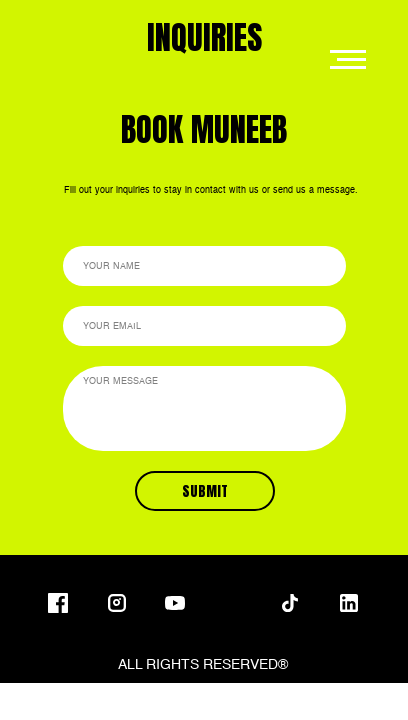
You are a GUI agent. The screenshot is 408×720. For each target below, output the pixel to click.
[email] (204, 326)
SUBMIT (205, 491)
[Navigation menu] (348, 60)
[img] (232, 603)
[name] (204, 266)
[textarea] (204, 408)
